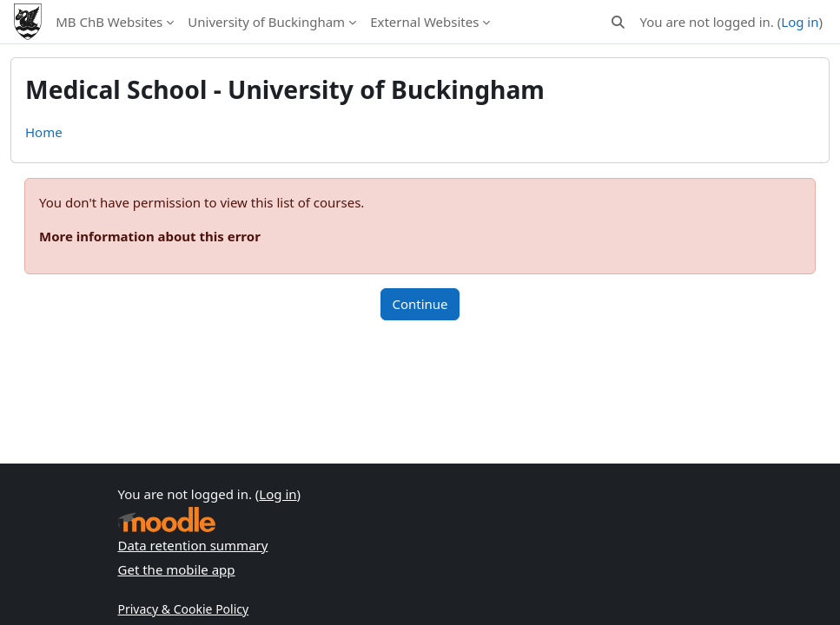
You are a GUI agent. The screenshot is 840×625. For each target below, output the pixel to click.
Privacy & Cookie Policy (184, 609)
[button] (618, 22)
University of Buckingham (266, 22)
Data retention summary (193, 545)
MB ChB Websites (109, 22)
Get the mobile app (177, 569)
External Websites (424, 22)
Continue (420, 304)
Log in (800, 22)
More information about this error (150, 236)
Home (44, 132)
